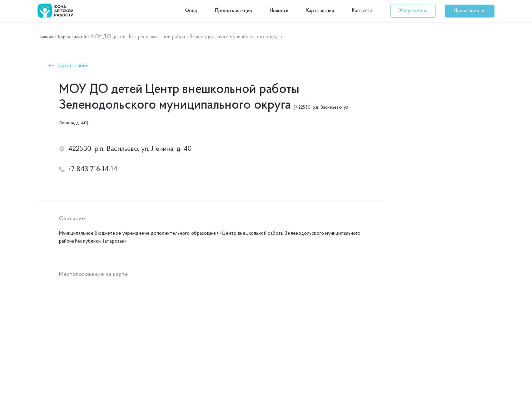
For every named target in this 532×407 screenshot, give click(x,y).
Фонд (191, 11)
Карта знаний (320, 11)
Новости (279, 11)
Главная (46, 37)
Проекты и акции (233, 11)
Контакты (362, 11)
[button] (413, 11)
